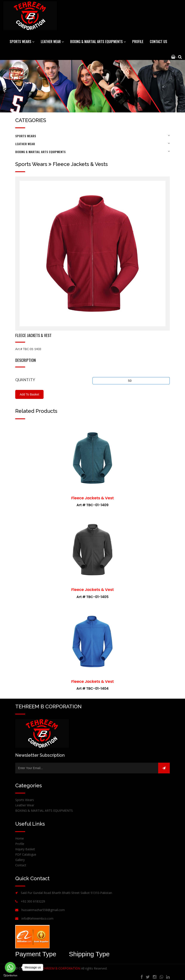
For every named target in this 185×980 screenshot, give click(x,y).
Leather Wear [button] (52, 42)
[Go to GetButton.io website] (10, 976)
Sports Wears (92, 136)
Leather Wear (92, 144)
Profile (138, 42)
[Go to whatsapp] (10, 967)
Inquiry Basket (25, 849)
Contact (21, 865)
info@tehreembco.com (37, 918)
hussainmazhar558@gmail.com (43, 910)
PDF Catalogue (26, 854)
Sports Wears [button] (22, 42)
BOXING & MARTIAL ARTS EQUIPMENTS (92, 152)
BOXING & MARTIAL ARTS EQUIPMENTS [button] (98, 42)
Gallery (20, 860)
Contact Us (158, 42)
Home (20, 838)
